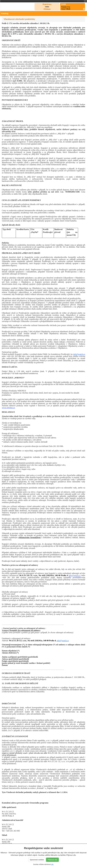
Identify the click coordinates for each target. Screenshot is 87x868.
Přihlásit (47, 9)
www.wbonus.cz (8, 408)
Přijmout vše (52, 860)
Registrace (47, 4)
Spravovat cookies (37, 860)
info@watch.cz (79, 354)
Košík (64, 4)
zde (52, 864)
